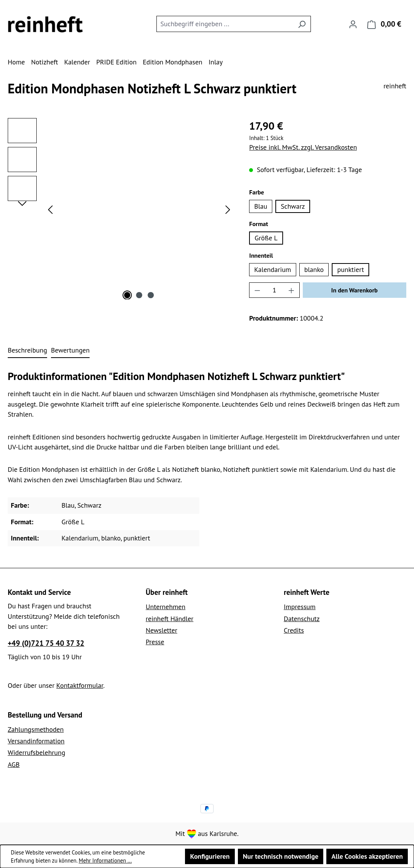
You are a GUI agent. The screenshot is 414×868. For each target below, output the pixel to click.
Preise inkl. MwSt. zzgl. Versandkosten (303, 147)
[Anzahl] (274, 290)
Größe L (266, 238)
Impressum (300, 607)
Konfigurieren (210, 856)
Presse (155, 642)
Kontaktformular (80, 685)
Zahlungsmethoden (36, 729)
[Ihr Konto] (353, 24)
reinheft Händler (170, 619)
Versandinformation (36, 741)
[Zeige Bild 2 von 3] (139, 295)
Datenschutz (302, 619)
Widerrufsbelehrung (36, 752)
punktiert (350, 269)
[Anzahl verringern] (257, 290)
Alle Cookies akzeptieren (367, 856)
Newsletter (161, 630)
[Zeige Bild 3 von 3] (151, 295)
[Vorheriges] (50, 209)
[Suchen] (302, 24)
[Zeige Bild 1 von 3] (127, 295)
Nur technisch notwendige (281, 856)
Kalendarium (272, 269)
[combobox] (225, 24)
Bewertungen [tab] (70, 350)
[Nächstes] (228, 209)
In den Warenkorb (355, 290)
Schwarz (293, 206)
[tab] (27, 351)
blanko (314, 269)
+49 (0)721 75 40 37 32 (46, 643)
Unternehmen (165, 607)
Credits (294, 630)
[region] (121, 209)
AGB (14, 764)
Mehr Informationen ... (105, 860)
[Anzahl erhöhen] (292, 290)
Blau (261, 206)
